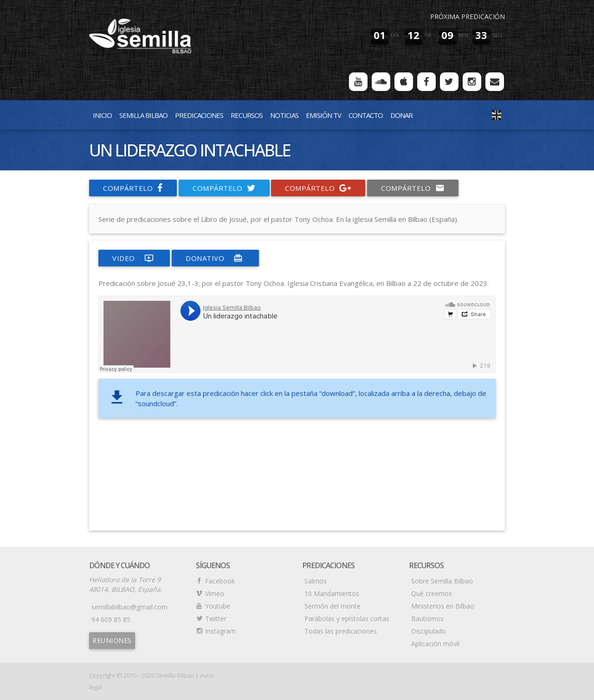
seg (497, 35)
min (463, 35)
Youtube (218, 606)
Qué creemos (432, 593)
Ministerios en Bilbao (443, 606)
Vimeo (215, 593)
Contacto (366, 115)
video (134, 258)
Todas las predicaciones (341, 631)
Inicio (102, 115)
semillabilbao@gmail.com (129, 607)
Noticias (284, 115)
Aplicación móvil (435, 644)
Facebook (220, 581)
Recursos (247, 115)
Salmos (316, 581)
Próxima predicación (468, 16)
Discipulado (429, 631)
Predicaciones (199, 115)
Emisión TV (323, 115)
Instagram (220, 631)
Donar (401, 115)
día (395, 35)
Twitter (216, 619)
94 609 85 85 (111, 619)
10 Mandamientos (332, 593)
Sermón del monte (333, 606)
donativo (215, 258)
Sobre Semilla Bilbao (442, 581)
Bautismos (427, 619)
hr (428, 35)
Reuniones (112, 640)
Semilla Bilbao (143, 115)
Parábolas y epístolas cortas (347, 619)
